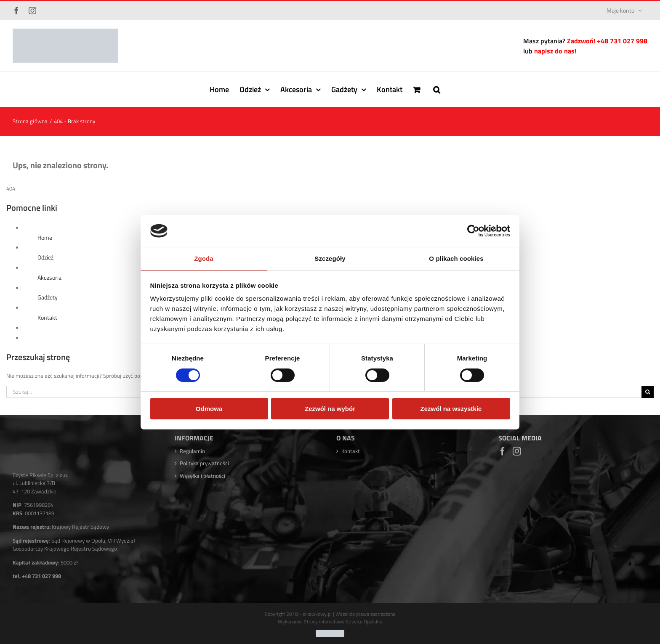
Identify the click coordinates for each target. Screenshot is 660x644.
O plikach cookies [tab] (456, 258)
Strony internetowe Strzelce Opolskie (343, 625)
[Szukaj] (648, 392)
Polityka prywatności (204, 463)
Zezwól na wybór (330, 409)
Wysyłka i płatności (202, 476)
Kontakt (47, 317)
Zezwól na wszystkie (451, 409)
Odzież (45, 257)
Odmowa (209, 409)
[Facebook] (503, 451)
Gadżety (48, 297)
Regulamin (192, 451)
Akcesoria (49, 277)
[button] (437, 89)
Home (45, 237)
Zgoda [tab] (204, 258)
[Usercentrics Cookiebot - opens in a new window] (473, 231)
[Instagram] (517, 451)
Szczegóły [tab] (330, 258)
